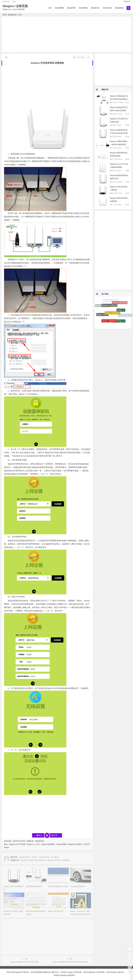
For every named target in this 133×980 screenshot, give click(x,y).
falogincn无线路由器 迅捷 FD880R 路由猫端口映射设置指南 (119, 99)
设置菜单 (127, 1)
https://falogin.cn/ (125, 316)
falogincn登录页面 (15, 6)
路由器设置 (107, 8)
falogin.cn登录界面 (120, 303)
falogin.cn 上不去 (33, 844)
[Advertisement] (67, 35)
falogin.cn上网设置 (109, 307)
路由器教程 (83, 8)
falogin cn (121, 312)
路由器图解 (59, 8)
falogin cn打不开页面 (17, 844)
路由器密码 (71, 8)
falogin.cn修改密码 (109, 322)
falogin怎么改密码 (75, 844)
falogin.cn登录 (102, 315)
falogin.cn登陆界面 (111, 301)
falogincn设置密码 (48, 844)
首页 (50, 8)
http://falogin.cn (119, 322)
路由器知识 (95, 8)
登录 (14, 1)
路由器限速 (119, 8)
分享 (54, 835)
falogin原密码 (61, 844)
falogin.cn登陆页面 (113, 315)
